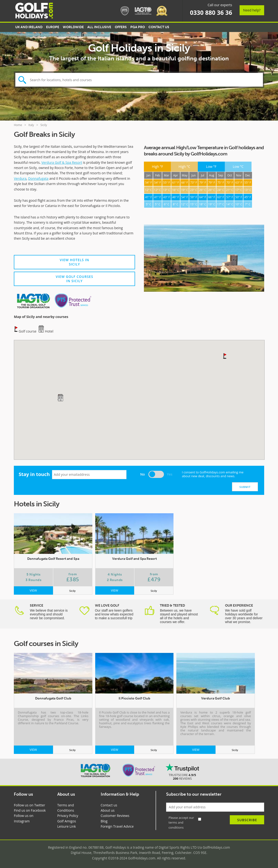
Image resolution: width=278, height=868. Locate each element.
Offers (121, 27)
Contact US (159, 27)
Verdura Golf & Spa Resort (62, 162)
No (142, 474)
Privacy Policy (68, 816)
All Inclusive (99, 27)
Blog (104, 821)
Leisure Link (67, 826)
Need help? (252, 10)
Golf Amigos (67, 821)
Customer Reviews (115, 816)
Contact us (109, 805)
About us (108, 810)
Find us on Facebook (30, 810)
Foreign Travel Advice (117, 826)
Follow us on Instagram (24, 818)
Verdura (20, 178)
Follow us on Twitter (29, 805)
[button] (225, 356)
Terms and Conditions (66, 808)
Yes (170, 474)
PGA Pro (138, 27)
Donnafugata (38, 178)
